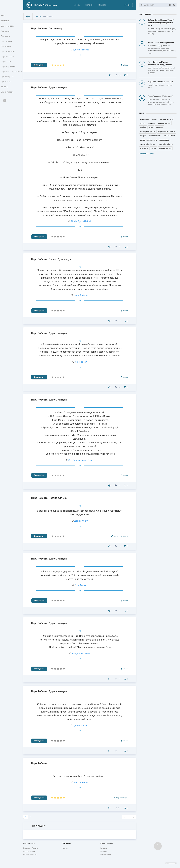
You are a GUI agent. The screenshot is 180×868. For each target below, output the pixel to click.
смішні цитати (155, 136)
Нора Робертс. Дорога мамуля (49, 88)
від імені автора (81, 50)
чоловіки (144, 148)
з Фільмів (5, 21)
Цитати (38, 16)
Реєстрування (106, 854)
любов (143, 127)
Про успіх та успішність (8, 77)
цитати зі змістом (148, 144)
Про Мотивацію (8, 54)
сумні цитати (169, 136)
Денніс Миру (81, 521)
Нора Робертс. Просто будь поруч (51, 259)
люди (151, 127)
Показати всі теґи (146, 154)
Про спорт (7, 65)
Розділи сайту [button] (29, 843)
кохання (151, 123)
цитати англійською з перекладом (155, 140)
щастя (153, 148)
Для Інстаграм (7, 101)
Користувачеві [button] (107, 843)
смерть (143, 136)
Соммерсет (81, 362)
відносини (144, 119)
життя (154, 119)
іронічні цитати (165, 148)
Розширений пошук (31, 848)
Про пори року (7, 84)
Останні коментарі (30, 854)
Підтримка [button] (66, 843)
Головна (76, 5)
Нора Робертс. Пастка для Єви (49, 498)
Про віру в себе (9, 71)
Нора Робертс (81, 295)
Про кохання (7, 43)
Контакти (89, 5)
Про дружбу (6, 49)
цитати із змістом (165, 144)
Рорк (87, 653)
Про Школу (6, 90)
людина (160, 127)
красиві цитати (164, 123)
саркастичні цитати (167, 132)
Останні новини (29, 851)
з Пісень (5, 95)
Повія (74, 221)
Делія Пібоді (84, 221)
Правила (102, 5)
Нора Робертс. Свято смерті (48, 29)
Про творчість (8, 60)
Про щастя (6, 38)
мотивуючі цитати (148, 132)
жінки (143, 123)
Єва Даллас (74, 460)
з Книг (4, 16)
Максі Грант (87, 460)
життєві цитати (166, 119)
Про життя (6, 32)
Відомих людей (8, 27)
